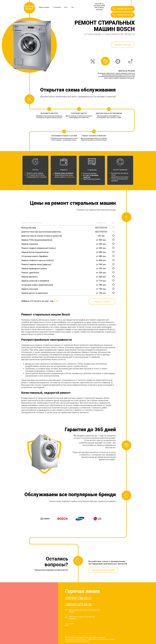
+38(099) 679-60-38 (78, 604)
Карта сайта (69, 624)
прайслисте (70, 177)
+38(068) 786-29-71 (78, 598)
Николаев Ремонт (29, 8)
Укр (72, 7)
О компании (57, 7)
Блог (66, 7)
